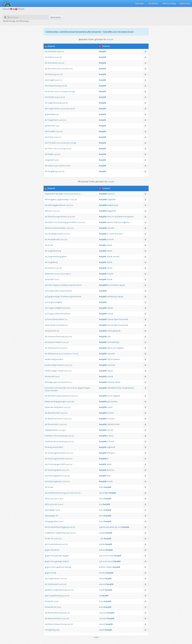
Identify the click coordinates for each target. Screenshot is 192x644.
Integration (58, 407)
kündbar (60, 359)
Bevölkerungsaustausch (59, 396)
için (116, 527)
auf (46, 285)
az (104, 556)
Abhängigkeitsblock (57, 205)
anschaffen (58, 447)
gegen (48, 550)
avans (112, 419)
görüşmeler (113, 401)
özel (120, 527)
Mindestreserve (55, 618)
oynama (111, 354)
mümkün (116, 359)
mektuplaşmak (114, 331)
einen (53, 567)
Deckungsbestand (56, 459)
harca (111, 561)
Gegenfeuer (54, 578)
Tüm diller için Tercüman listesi (118, 32)
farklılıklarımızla (114, 388)
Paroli (51, 137)
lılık (104, 285)
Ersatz (51, 91)
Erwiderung (53, 97)
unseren (74, 388)
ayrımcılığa (104, 493)
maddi (102, 533)
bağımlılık (112, 199)
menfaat (111, 365)
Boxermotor (53, 424)
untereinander (59, 228)
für (57, 516)
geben (64, 256)
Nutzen (61, 365)
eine (53, 556)
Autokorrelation (55, 342)
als (46, 245)
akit (109, 336)
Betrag (68, 567)
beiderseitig (50, 359)
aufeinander (50, 325)
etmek (118, 382)
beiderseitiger (51, 365)
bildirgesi (111, 453)
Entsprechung (54, 86)
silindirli (111, 424)
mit (68, 388)
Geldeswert (53, 584)
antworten (49, 274)
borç (109, 217)
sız (104, 234)
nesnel (102, 624)
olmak (110, 308)
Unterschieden (51, 390)
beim (70, 354)
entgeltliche (50, 533)
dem (50, 285)
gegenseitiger (54, 296)
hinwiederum (51, 607)
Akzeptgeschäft (55, 234)
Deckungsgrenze (55, 476)
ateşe (102, 578)
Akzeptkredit (54, 239)
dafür (47, 498)
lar (104, 459)
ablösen (48, 211)
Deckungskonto (55, 481)
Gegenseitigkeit (55, 302)
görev (110, 348)
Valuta (51, 166)
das (46, 51)
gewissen (61, 567)
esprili (102, 630)
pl (73, 401)
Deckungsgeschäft (57, 464)
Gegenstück (54, 108)
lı (103, 194)
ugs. (64, 430)
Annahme (55, 550)
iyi (100, 596)
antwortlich (50, 279)
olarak (109, 245)
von (56, 222)
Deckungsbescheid (56, 453)
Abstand (48, 228)
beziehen (61, 325)
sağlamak (111, 447)
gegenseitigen (84, 388)
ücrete (111, 556)
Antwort (51, 57)
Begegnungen (60, 401)
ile (116, 234)
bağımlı (111, 205)
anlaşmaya (112, 296)
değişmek (112, 211)
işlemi (109, 464)
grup (116, 205)
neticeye (117, 222)
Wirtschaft (66, 166)
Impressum (185, 3)
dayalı (122, 285)
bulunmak (124, 319)
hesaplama (129, 217)
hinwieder (49, 601)
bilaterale (49, 401)
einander (62, 388)
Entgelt (51, 80)
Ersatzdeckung (54, 544)
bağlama (126, 222)
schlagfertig (50, 630)
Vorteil (60, 371)
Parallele (52, 131)
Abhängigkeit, (51, 199)
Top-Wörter (153, 3)
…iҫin (101, 538)
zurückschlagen (64, 274)
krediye (103, 573)
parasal (103, 584)
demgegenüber (52, 521)
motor (117, 424)
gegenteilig (50, 114)
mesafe (111, 228)
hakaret (111, 382)
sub (59, 51)
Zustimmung (66, 296)
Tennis (75, 354)
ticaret (120, 234)
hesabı (110, 481)
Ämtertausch (54, 348)
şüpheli (102, 527)
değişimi (120, 348)
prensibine (114, 285)
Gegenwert (53, 120)
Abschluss (49, 222)
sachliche (49, 624)
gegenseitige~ (63, 199)
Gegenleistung (68, 91)
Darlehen (49, 436)
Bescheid (52, 69)
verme (109, 268)
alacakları (119, 217)
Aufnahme (52, 63)
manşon (111, 194)
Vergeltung (52, 171)
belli (101, 567)
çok (101, 556)
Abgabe (66, 556)
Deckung (52, 74)
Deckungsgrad (54, 470)
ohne (56, 436)
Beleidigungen (51, 382)
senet (112, 234)
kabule (102, 550)
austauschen (51, 331)
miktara (109, 567)
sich (57, 211)
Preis (50, 148)
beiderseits (50, 376)
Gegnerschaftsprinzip (62, 285)
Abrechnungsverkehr (57, 217)
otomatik (111, 342)
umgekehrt (50, 160)
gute (47, 596)
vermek (116, 256)
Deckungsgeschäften (67, 222)
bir (106, 556)
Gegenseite (53, 291)
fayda (110, 371)
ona (101, 504)
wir (56, 388)
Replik (50, 154)
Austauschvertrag (56, 336)
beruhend (77, 285)
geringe (58, 556)
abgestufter (50, 194)
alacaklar (110, 527)
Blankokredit (54, 413)
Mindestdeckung (55, 613)
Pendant (71, 109)
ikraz (111, 436)
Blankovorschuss (56, 419)
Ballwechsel (53, 354)
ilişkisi (116, 319)
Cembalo (76, 194)
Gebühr (66, 561)
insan (110, 396)
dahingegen (50, 510)
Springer (60, 194)
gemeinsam (50, 126)
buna (101, 487)
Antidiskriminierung (56, 493)
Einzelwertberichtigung (58, 527)
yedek (102, 544)
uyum (110, 407)
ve (113, 217)
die (46, 57)
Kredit (53, 573)
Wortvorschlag (169, 3)
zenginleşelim (128, 388)
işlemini (110, 222)
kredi (111, 239)
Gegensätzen (54, 314)
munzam (103, 613)
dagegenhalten (52, 430)
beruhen (66, 308)
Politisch (76, 493)
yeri (115, 348)
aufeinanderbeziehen (55, 319)
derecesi (110, 470)
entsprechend (65, 291)
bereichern (50, 388)
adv (57, 279)
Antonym (52, 51)
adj (57, 114)
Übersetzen (56, 17)
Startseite (139, 3)
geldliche (49, 590)
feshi (110, 359)
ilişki (117, 342)
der (46, 69)
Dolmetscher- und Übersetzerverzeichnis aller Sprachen (73, 32)
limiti (109, 476)
